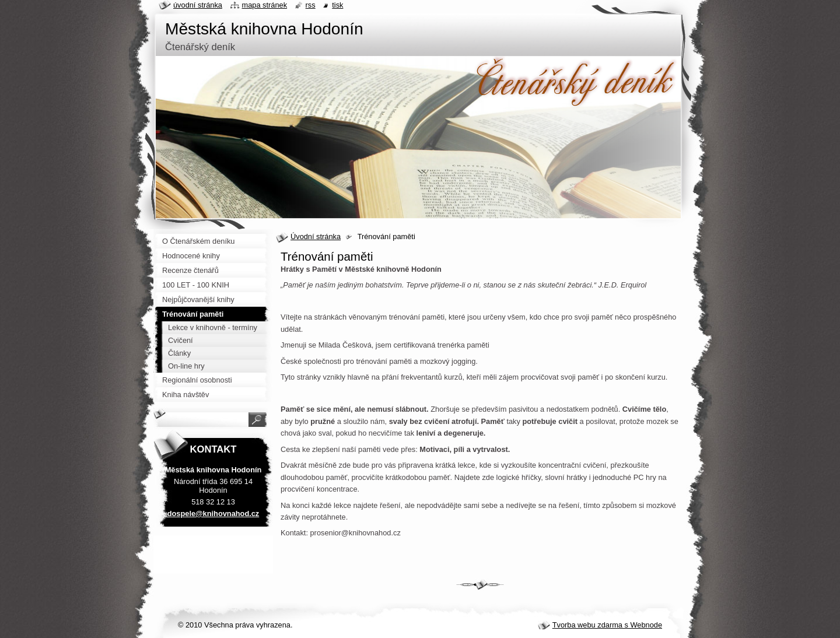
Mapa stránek (265, 5)
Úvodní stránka (316, 236)
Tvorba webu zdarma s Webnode (607, 625)
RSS (311, 5)
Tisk (337, 5)
